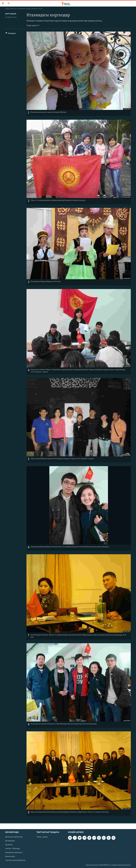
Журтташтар (11, 14)
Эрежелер (9, 845)
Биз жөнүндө (10, 841)
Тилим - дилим (42, 837)
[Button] (11, 34)
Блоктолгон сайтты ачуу (14, 837)
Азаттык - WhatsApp (12, 849)
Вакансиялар (10, 856)
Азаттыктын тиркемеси (14, 852)
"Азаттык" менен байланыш (15, 860)
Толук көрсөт (33, 25)
